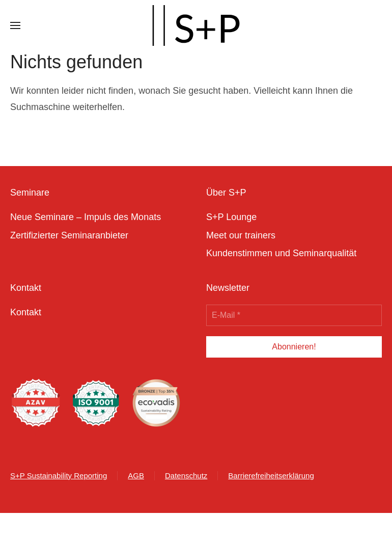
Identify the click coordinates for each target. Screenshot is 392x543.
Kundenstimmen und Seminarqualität (281, 253)
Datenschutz (186, 476)
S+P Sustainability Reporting (59, 476)
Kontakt (26, 312)
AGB (136, 476)
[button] (15, 25)
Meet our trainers (241, 235)
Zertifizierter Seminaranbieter (69, 235)
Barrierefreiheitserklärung (271, 476)
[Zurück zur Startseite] (196, 25)
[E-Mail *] (294, 315)
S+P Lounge (231, 217)
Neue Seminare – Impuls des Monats (86, 217)
